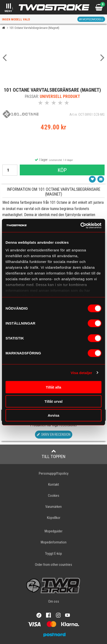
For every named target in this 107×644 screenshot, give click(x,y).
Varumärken (53, 507)
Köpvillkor (54, 518)
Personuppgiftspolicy (54, 474)
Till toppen (54, 454)
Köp (62, 170)
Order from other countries (53, 565)
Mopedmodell (91, 19)
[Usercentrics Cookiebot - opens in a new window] (80, 225)
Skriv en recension (54, 435)
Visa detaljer (81, 373)
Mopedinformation (54, 542)
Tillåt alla (53, 387)
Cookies (54, 496)
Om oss (54, 602)
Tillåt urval (54, 401)
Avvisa (53, 415)
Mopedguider (53, 531)
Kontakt (54, 485)
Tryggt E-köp (53, 554)
